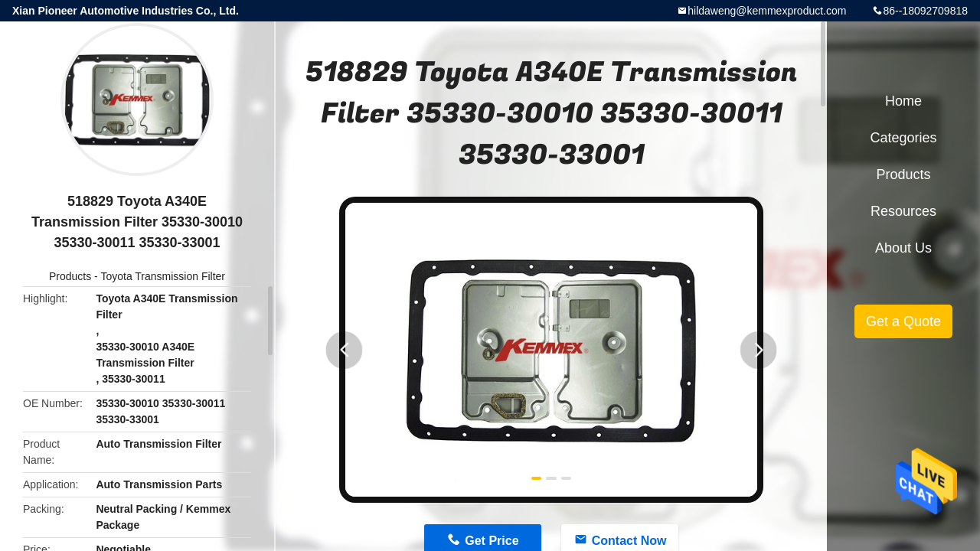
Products (70, 276)
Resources (903, 211)
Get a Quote (903, 321)
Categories (903, 138)
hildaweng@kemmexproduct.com (767, 11)
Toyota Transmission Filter (163, 276)
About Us (903, 248)
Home (903, 101)
